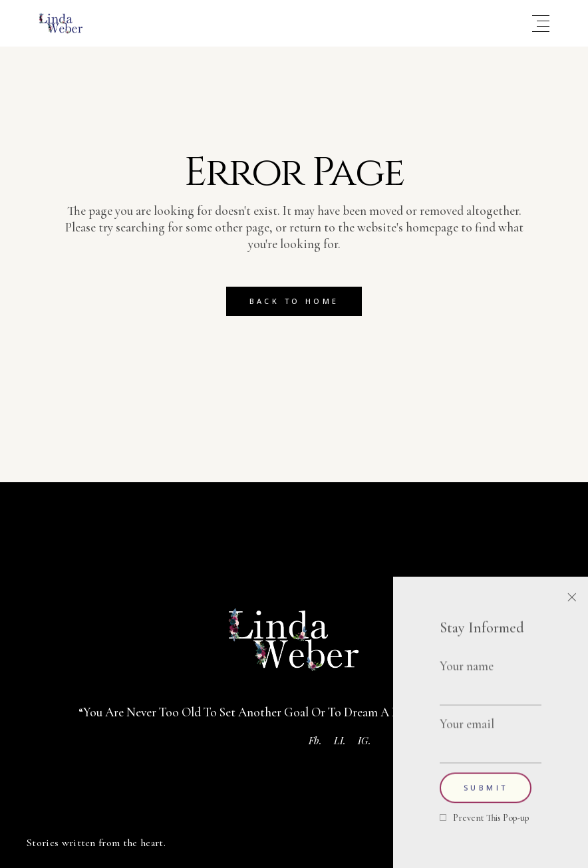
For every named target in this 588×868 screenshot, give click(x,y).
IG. (365, 740)
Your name (491, 676)
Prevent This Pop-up (491, 818)
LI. (340, 740)
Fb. (315, 740)
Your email (491, 734)
